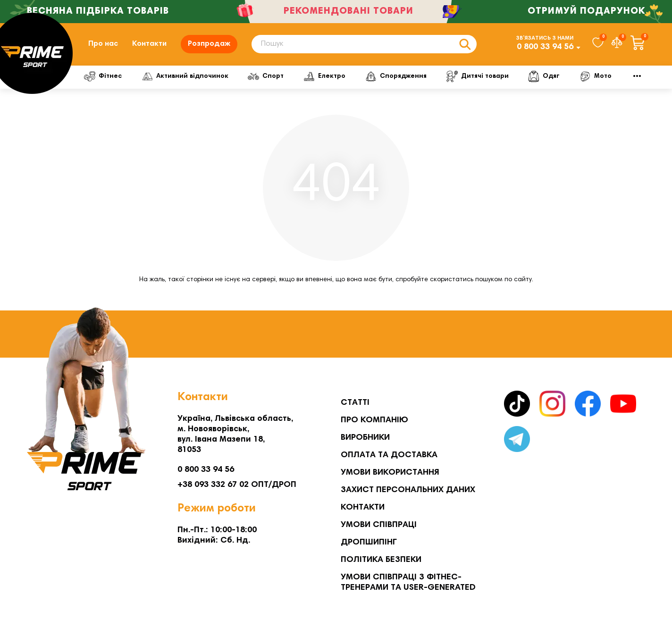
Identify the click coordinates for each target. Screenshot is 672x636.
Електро (324, 76)
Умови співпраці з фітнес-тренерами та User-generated (408, 583)
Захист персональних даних (408, 490)
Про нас (103, 44)
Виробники (365, 438)
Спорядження (396, 76)
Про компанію (374, 420)
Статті (355, 403)
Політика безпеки (381, 560)
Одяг (544, 76)
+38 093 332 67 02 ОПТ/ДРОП (237, 485)
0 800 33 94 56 (545, 47)
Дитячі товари (478, 76)
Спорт (266, 76)
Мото (596, 76)
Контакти (149, 44)
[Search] (364, 44)
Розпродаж (209, 44)
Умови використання (390, 473)
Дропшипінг (369, 543)
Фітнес (103, 76)
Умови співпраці (379, 525)
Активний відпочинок (185, 76)
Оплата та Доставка (389, 455)
